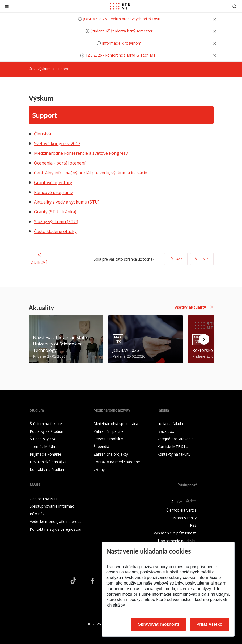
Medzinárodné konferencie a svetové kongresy (81, 153)
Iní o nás (37, 514)
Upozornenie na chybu (177, 541)
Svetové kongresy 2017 (57, 144)
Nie (202, 259)
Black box (166, 431)
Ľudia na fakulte (171, 424)
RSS (193, 525)
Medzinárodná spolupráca (116, 424)
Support (45, 115)
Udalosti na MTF (44, 499)
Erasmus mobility (108, 439)
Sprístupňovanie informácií (53, 506)
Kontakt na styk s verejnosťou (56, 529)
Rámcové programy (53, 192)
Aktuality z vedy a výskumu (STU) (67, 202)
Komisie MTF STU (173, 446)
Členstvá (43, 134)
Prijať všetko (210, 624)
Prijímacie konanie (45, 454)
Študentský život (44, 439)
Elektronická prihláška (48, 462)
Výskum (44, 69)
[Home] (30, 69)
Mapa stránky (185, 518)
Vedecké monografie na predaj (56, 522)
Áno (176, 259)
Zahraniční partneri (110, 431)
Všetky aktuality (190, 307)
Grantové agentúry (53, 183)
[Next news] (204, 339)
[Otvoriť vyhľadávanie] (235, 6)
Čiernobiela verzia (181, 510)
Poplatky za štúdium (47, 431)
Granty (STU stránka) (55, 212)
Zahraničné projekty (111, 454)
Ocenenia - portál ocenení (60, 163)
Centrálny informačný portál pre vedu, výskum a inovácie (91, 173)
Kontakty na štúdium (48, 470)
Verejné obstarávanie (175, 439)
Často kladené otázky (55, 231)
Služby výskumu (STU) (56, 222)
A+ (180, 501)
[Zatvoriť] (7, 6)
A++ (191, 501)
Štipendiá (101, 446)
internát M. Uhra (44, 446)
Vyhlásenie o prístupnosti (175, 533)
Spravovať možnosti (158, 624)
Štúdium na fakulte (46, 424)
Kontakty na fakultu (174, 454)
